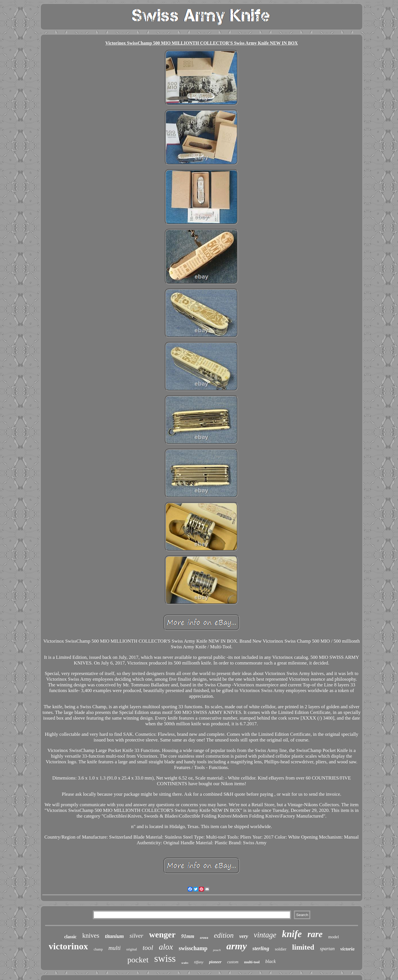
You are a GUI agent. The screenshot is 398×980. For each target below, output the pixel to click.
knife (292, 934)
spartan (327, 949)
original (131, 949)
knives (91, 936)
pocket (138, 960)
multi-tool (252, 962)
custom (233, 962)
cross (204, 938)
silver (137, 936)
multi (114, 948)
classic (70, 937)
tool (148, 948)
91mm (188, 936)
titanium (114, 936)
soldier (281, 949)
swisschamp (193, 948)
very (244, 936)
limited (303, 947)
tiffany (199, 962)
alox (166, 947)
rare (315, 934)
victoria (348, 949)
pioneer (215, 962)
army (237, 946)
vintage (265, 935)
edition (224, 935)
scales (185, 963)
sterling (261, 948)
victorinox (69, 946)
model (334, 937)
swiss (165, 959)
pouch (217, 950)
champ (98, 949)
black (270, 961)
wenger (162, 934)
